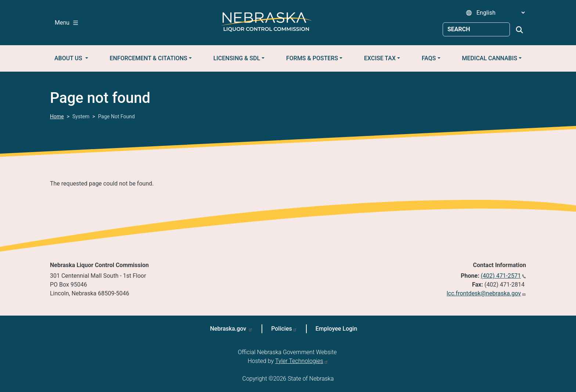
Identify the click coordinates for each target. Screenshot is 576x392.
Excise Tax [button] (380, 58)
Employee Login (336, 329)
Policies (282, 329)
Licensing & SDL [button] (237, 58)
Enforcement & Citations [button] (149, 58)
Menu (66, 23)
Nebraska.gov (229, 329)
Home (57, 116)
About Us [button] (69, 58)
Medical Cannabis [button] (489, 58)
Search (519, 30)
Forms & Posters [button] (312, 58)
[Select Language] (501, 13)
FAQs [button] (429, 58)
